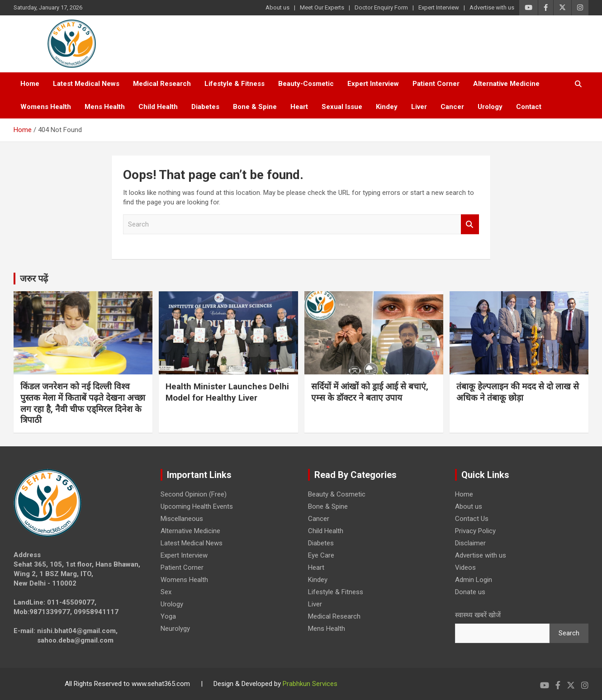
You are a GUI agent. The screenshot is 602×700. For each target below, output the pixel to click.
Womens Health (46, 107)
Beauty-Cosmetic (306, 84)
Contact (529, 107)
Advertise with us (492, 7)
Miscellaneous (182, 519)
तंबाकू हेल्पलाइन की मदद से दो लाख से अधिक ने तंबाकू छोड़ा (518, 392)
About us (277, 7)
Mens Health (105, 107)
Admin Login (474, 580)
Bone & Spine (255, 107)
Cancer (452, 107)
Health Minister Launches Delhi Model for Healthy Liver (227, 392)
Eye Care (321, 555)
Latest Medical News (86, 84)
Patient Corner (436, 84)
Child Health (158, 107)
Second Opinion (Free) (194, 494)
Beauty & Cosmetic (337, 494)
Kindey (387, 107)
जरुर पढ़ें (34, 279)
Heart (299, 107)
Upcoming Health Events (197, 506)
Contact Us (472, 519)
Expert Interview (439, 7)
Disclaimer (470, 543)
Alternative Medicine (506, 84)
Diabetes (205, 107)
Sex (166, 592)
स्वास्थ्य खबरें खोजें (478, 615)
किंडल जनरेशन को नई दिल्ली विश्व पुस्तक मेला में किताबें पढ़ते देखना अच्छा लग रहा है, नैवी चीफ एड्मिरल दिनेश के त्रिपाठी (83, 403)
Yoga (168, 616)
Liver (419, 107)
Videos (465, 568)
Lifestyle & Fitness (235, 84)
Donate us (470, 592)
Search (470, 225)
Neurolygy (175, 629)
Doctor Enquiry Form (381, 7)
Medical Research (162, 84)
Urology (490, 107)
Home (30, 84)
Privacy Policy (475, 531)
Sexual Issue (342, 107)
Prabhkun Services (310, 684)
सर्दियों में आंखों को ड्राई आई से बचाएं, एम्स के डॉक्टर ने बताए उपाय (370, 392)
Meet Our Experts (322, 7)
